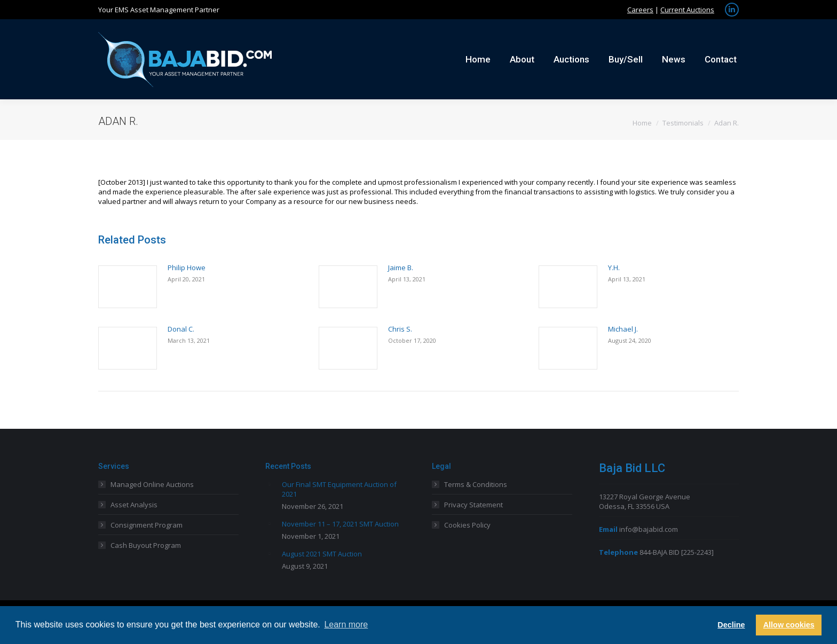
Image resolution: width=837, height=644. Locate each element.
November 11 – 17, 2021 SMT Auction (340, 524)
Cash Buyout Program (146, 545)
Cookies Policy (467, 525)
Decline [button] (731, 625)
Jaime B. (401, 268)
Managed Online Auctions (152, 484)
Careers (640, 10)
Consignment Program (147, 525)
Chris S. (400, 329)
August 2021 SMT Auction (322, 554)
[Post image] (128, 287)
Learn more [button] (346, 625)
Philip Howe (187, 268)
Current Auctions (687, 10)
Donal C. (181, 329)
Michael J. (623, 329)
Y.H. (614, 268)
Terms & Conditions (476, 484)
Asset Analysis (134, 505)
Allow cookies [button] (789, 625)
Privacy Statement (473, 505)
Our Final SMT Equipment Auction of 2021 (339, 489)
